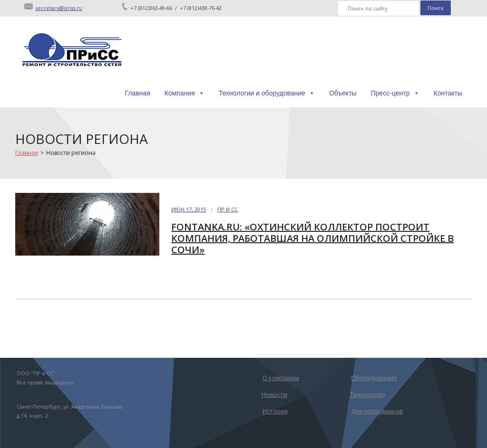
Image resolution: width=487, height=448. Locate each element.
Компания (185, 93)
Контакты (448, 93)
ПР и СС (228, 209)
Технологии (368, 394)
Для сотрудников (377, 411)
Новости (274, 394)
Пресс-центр (395, 93)
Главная (137, 93)
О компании (281, 378)
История (275, 411)
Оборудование (374, 378)
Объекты (343, 93)
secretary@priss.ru (59, 8)
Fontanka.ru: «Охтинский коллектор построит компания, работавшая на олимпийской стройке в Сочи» (312, 238)
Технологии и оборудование (267, 93)
